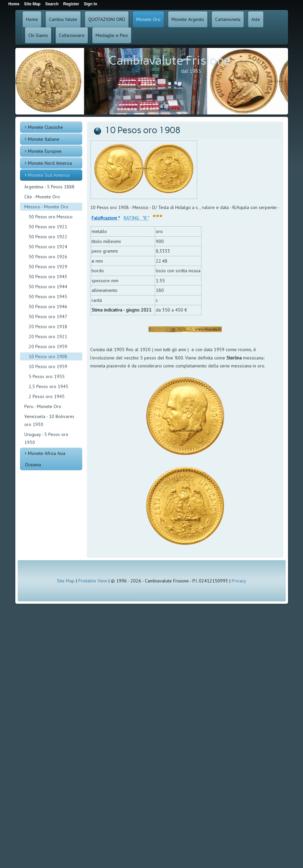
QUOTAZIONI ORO (107, 19)
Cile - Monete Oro (42, 197)
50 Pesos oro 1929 (48, 267)
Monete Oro (148, 19)
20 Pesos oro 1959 (48, 346)
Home (32, 19)
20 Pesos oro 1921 (48, 336)
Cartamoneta (228, 19)
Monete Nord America (50, 163)
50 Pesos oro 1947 (48, 317)
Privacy (239, 581)
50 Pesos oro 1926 (48, 257)
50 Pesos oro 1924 (48, 247)
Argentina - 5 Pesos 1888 (49, 187)
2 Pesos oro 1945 (47, 396)
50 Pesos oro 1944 (48, 287)
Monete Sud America (49, 175)
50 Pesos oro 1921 (48, 227)
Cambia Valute (63, 19)
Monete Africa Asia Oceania (45, 459)
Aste (256, 19)
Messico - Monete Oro (46, 207)
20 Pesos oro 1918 (48, 326)
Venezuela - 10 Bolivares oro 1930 (49, 420)
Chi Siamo (38, 35)
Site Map (66, 581)
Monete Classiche (45, 127)
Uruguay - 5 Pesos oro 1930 (46, 438)
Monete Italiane (44, 139)
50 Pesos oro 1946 (48, 307)
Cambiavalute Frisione (169, 60)
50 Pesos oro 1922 (48, 237)
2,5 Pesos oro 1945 (48, 386)
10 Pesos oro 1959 (48, 366)
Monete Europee (45, 151)
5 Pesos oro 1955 (47, 376)
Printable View (93, 581)
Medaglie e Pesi (112, 35)
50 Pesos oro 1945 (48, 297)
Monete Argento (188, 19)
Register (71, 4)
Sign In (91, 4)
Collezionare (72, 35)
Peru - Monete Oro (43, 406)
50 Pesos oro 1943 (48, 277)
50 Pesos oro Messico (51, 217)
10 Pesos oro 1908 (48, 356)
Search (52, 4)
